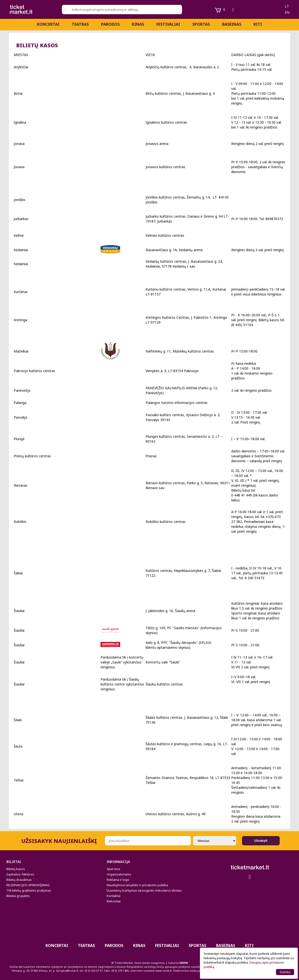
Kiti (258, 24)
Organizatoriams (119, 874)
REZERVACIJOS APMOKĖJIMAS (28, 885)
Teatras (80, 24)
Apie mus (114, 869)
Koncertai (48, 24)
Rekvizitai (114, 901)
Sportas (201, 24)
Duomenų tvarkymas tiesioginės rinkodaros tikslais (144, 890)
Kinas (138, 24)
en (287, 12)
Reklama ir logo (118, 880)
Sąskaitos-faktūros (20, 874)
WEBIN (184, 963)
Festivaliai (168, 24)
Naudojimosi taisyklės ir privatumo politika (137, 885)
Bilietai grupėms (18, 896)
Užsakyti (261, 841)
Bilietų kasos (16, 869)
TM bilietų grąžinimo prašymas (29, 890)
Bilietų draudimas (19, 880)
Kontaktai (114, 896)
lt (287, 6)
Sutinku (285, 972)
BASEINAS (232, 24)
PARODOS (110, 24)
